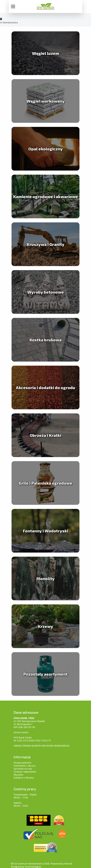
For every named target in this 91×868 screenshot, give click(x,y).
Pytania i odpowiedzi (25, 772)
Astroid (68, 863)
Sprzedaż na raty (23, 769)
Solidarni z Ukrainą (24, 778)
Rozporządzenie (22, 763)
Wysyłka (18, 775)
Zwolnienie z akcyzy (25, 766)
